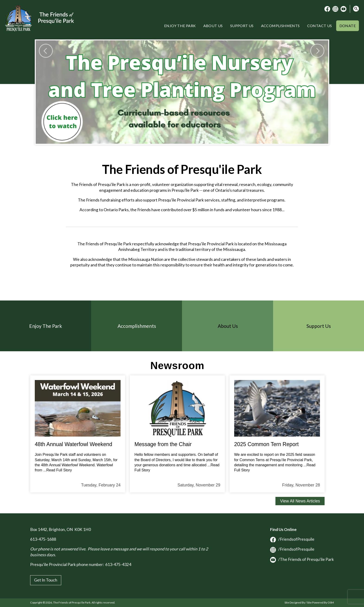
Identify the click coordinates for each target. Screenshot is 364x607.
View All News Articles (300, 501)
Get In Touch (46, 580)
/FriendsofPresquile (292, 539)
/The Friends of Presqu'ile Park (302, 559)
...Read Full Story (57, 470)
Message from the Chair (163, 444)
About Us (213, 26)
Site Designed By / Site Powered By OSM (309, 602)
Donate (348, 26)
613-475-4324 (118, 564)
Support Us (242, 26)
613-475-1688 (43, 539)
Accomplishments (280, 26)
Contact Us (320, 26)
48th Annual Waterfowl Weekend (73, 444)
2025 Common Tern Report (266, 444)
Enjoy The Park (46, 326)
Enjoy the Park (180, 26)
